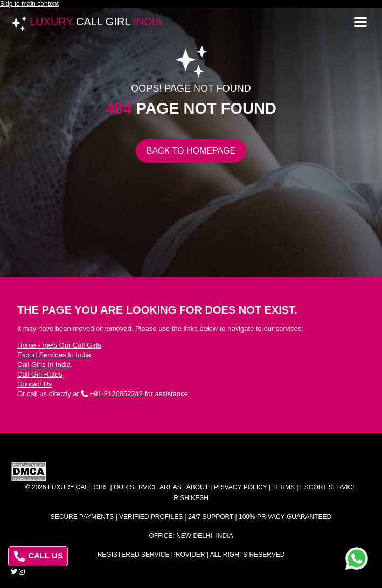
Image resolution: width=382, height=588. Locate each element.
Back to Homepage (191, 151)
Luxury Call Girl (78, 487)
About (197, 487)
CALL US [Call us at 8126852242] (39, 556)
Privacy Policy (241, 487)
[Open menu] (360, 21)
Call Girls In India (44, 365)
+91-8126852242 (112, 394)
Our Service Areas (148, 487)
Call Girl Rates (40, 374)
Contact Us (34, 384)
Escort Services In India (54, 355)
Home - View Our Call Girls (59, 345)
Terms (283, 487)
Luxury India (96, 22)
